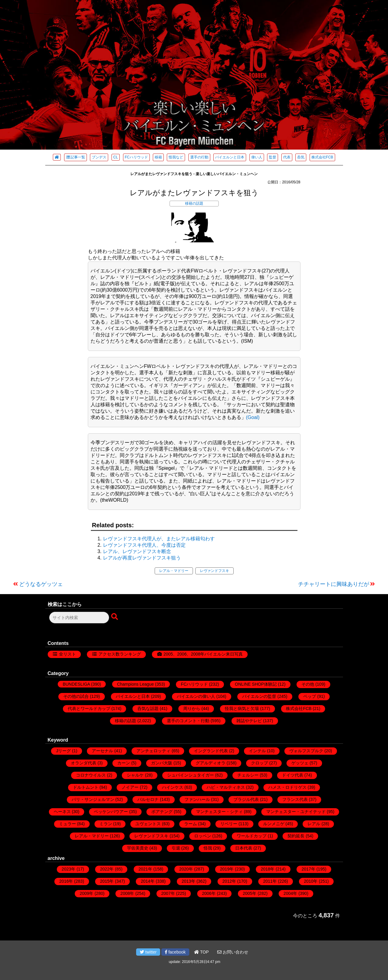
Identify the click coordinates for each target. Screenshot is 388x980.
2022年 (107, 869)
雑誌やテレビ (249, 721)
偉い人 (257, 157)
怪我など (176, 157)
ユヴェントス (148, 824)
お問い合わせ (233, 952)
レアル (314, 824)
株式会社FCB (322, 157)
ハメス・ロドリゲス (287, 787)
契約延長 (296, 836)
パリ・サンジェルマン (93, 799)
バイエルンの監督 (259, 696)
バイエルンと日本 (230, 157)
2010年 (311, 881)
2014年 (148, 881)
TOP (201, 952)
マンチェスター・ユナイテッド (296, 812)
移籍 (158, 157)
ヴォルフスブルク (306, 751)
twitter (148, 952)
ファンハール (197, 799)
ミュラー (67, 824)
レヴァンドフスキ (215, 571)
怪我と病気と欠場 (242, 708)
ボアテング (162, 812)
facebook (175, 952)
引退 (176, 848)
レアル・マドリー (174, 571)
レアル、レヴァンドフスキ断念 (137, 551)
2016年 (66, 881)
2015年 (107, 881)
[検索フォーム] (79, 618)
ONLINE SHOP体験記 (256, 684)
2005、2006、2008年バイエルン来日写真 (203, 654)
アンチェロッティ (153, 751)
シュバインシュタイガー (191, 775)
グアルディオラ (211, 763)
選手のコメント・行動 (188, 721)
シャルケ (135, 775)
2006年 (209, 893)
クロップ (259, 763)
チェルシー (248, 775)
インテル (257, 751)
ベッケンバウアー (111, 812)
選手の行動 (199, 157)
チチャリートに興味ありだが (334, 584)
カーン (124, 763)
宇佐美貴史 (138, 848)
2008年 (127, 893)
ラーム (191, 824)
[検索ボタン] (115, 617)
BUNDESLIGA (76, 684)
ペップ (310, 696)
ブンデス (99, 157)
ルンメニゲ (274, 824)
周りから (192, 708)
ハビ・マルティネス (226, 787)
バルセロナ (148, 799)
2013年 (189, 881)
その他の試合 (76, 696)
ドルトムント (86, 787)
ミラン (106, 824)
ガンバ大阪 (162, 763)
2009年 (86, 893)
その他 (308, 684)
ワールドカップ (252, 836)
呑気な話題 (148, 708)
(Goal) (253, 417)
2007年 (168, 893)
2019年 (227, 869)
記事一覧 (76, 157)
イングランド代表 (211, 751)
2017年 (308, 869)
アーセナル (102, 751)
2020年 (186, 869)
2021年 (145, 869)
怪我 (208, 848)
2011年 (270, 881)
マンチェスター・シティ (219, 812)
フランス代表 (295, 799)
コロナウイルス (91, 775)
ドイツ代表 (293, 775)
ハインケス (173, 787)
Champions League (135, 684)
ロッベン (203, 836)
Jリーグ (63, 751)
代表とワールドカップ (89, 708)
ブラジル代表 (246, 799)
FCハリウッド (136, 157)
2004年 (290, 893)
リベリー (229, 824)
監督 (273, 157)
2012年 (229, 881)
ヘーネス (62, 812)
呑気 (301, 157)
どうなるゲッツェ (41, 584)
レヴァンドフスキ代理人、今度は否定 (144, 545)
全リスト (67, 654)
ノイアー (130, 787)
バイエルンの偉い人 (196, 696)
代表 (287, 157)
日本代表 (244, 848)
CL (116, 157)
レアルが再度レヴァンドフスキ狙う (142, 558)
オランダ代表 (84, 763)
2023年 (69, 869)
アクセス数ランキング (120, 654)
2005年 (250, 893)
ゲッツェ (300, 763)
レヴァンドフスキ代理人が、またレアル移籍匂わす (159, 539)
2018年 (268, 869)
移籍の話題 (194, 203)
